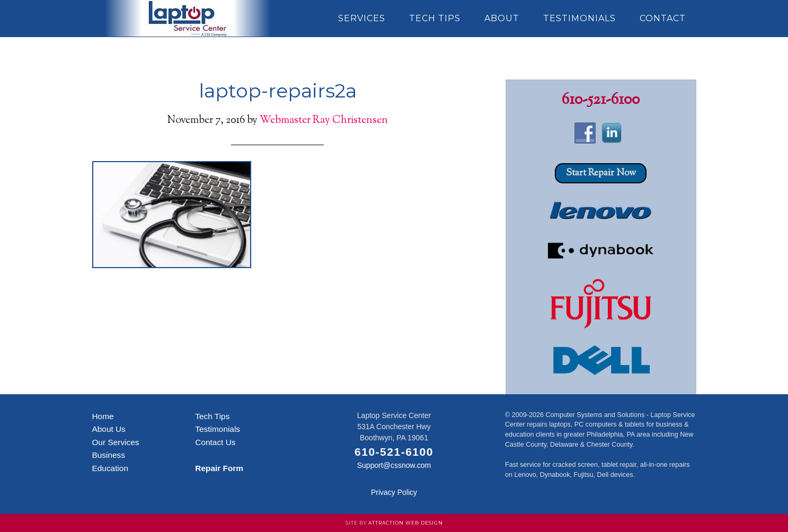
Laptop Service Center (188, 19)
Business (109, 455)
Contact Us (215, 442)
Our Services (116, 442)
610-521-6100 (601, 100)
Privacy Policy (394, 492)
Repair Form (219, 468)
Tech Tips (212, 416)
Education (110, 468)
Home (103, 416)
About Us (109, 429)
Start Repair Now (601, 173)
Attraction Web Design (406, 523)
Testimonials (218, 429)
